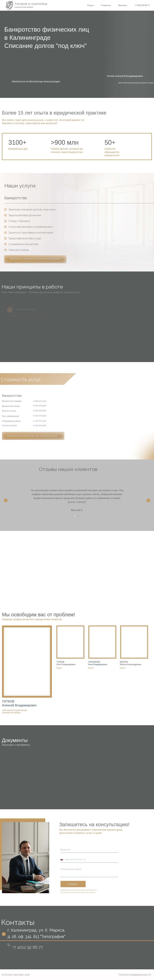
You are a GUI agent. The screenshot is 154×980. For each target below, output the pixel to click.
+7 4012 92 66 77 (142, 5)
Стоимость (106, 5)
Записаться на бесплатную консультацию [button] (36, 81)
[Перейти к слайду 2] (77, 516)
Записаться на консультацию (28, 566)
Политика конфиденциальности (135, 975)
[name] (89, 850)
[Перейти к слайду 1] (75, 516)
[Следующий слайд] (148, 500)
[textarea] (89, 872)
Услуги (90, 5)
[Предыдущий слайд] (6, 500)
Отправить (73, 884)
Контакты (123, 5)
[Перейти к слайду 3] (79, 516)
